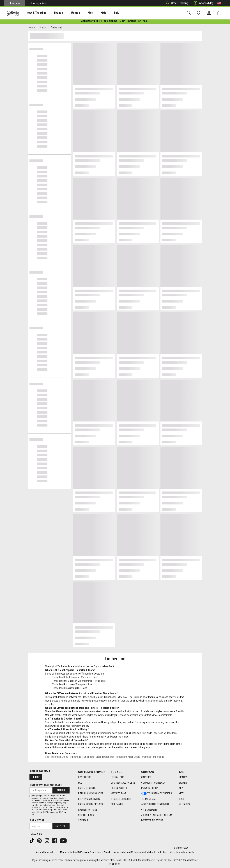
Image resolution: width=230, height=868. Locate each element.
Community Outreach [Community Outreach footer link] (153, 783)
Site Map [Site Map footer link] (83, 820)
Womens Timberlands (153, 757)
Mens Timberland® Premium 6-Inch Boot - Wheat (85, 852)
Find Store (61, 826)
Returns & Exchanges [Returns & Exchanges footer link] (91, 793)
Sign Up (36, 777)
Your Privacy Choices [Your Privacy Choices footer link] (157, 793)
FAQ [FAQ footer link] (80, 783)
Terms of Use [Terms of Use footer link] (149, 799)
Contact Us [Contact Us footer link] (85, 777)
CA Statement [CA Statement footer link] (149, 810)
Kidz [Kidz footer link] (181, 793)
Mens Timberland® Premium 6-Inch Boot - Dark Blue (140, 852)
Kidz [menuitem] (92, 13)
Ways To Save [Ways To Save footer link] (119, 793)
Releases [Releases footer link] (184, 804)
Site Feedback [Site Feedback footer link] (86, 815)
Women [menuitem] (68, 13)
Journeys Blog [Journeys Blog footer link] (119, 788)
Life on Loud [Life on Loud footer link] (118, 777)
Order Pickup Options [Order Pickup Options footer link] (90, 804)
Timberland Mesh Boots (128, 757)
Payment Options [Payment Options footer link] (88, 810)
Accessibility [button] (203, 3)
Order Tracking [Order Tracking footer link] (87, 788)
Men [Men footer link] (181, 788)
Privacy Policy (38, 807)
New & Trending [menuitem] (33, 13)
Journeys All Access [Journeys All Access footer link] (123, 783)
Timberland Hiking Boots (82, 757)
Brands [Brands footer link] (183, 777)
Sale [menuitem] (104, 13)
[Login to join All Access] (99, 22)
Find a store (37, 820)
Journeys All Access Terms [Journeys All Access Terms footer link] (157, 815)
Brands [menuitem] (53, 13)
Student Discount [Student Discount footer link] (121, 799)
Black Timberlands (105, 757)
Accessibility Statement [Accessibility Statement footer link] (155, 804)
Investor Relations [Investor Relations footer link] (152, 820)
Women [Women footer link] (183, 783)
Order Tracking (176, 3)
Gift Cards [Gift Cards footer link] (117, 804)
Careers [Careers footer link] (146, 777)
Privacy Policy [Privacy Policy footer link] (150, 788)
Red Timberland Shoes (57, 757)
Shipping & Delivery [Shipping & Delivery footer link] (89, 799)
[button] (220, 3)
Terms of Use (54, 805)
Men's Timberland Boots (182, 852)
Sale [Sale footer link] (182, 799)
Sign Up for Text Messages (46, 785)
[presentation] (33, 13)
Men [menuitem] (81, 13)
